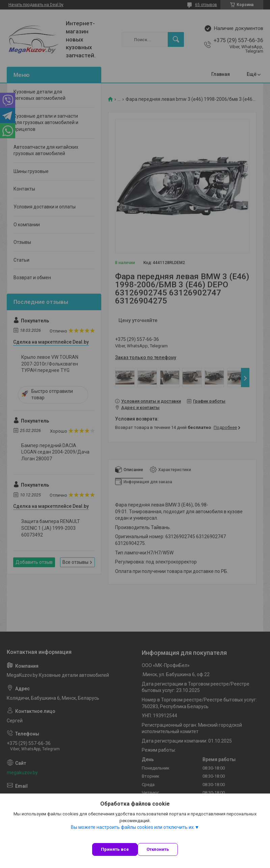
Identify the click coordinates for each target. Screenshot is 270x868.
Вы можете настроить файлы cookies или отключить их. (133, 827)
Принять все (115, 849)
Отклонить (158, 849)
